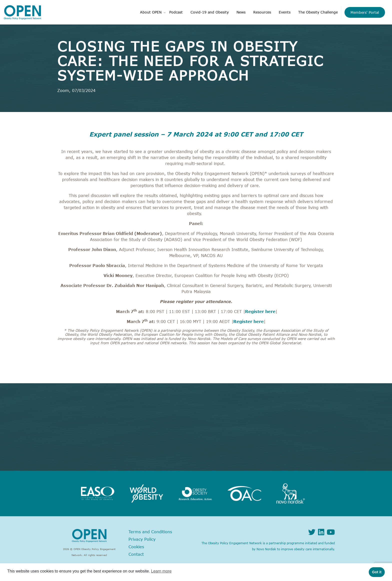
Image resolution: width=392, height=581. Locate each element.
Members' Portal (365, 12)
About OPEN (151, 12)
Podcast (176, 12)
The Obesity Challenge (318, 12)
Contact (136, 554)
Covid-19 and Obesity (210, 12)
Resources (262, 12)
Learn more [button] (161, 571)
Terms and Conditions (150, 532)
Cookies (136, 547)
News (241, 12)
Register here (260, 311)
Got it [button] (377, 572)
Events (285, 12)
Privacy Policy (142, 539)
